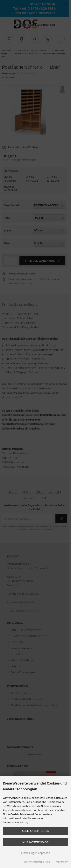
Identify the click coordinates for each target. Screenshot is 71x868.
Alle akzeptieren (35, 831)
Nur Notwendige (35, 842)
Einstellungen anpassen (35, 853)
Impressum (62, 862)
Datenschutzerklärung (37, 862)
